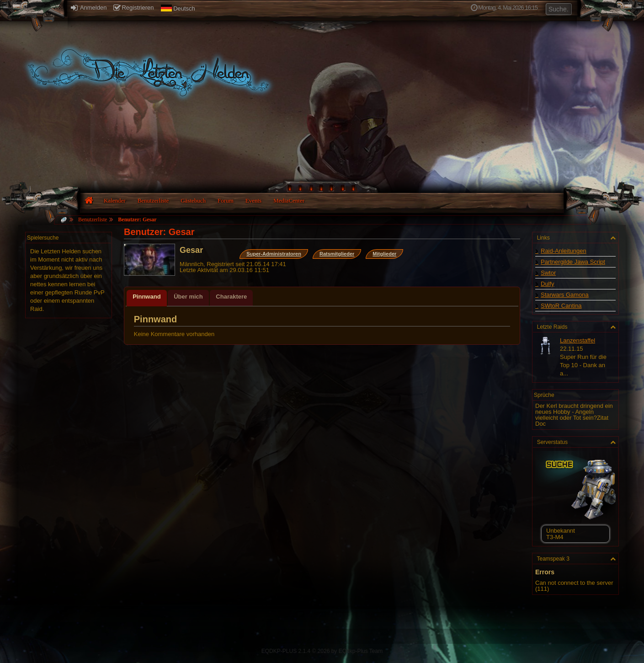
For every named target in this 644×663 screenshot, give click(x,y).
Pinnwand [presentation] (146, 297)
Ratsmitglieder (337, 254)
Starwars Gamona (565, 295)
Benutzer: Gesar (137, 219)
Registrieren (133, 8)
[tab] (146, 298)
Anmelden (89, 8)
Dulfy (548, 284)
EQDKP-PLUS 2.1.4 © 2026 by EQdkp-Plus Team (322, 651)
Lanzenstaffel (577, 340)
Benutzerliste (153, 201)
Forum (226, 201)
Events (253, 201)
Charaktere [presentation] (231, 297)
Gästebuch (193, 201)
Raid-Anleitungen (564, 251)
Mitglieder (384, 254)
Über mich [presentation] (188, 297)
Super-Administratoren (274, 254)
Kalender (115, 201)
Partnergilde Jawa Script (573, 262)
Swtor (548, 273)
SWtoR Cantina (561, 306)
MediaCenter (289, 201)
